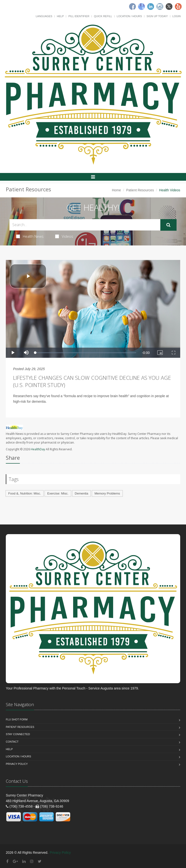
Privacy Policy (17, 764)
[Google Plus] (15, 861)
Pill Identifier (79, 16)
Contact (12, 742)
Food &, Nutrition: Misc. (25, 493)
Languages (44, 16)
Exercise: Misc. (58, 493)
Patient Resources (140, 190)
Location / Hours (129, 16)
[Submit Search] (168, 225)
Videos (64, 236)
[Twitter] (169, 7)
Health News (30, 236)
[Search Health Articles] (85, 225)
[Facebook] (132, 7)
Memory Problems (107, 493)
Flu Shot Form (17, 719)
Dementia (82, 493)
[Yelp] (178, 7)
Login (177, 16)
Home (116, 190)
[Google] (141, 7)
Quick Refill (103, 16)
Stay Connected (18, 734)
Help (60, 16)
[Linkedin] (151, 7)
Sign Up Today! (157, 16)
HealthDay (38, 449)
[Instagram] (160, 7)
